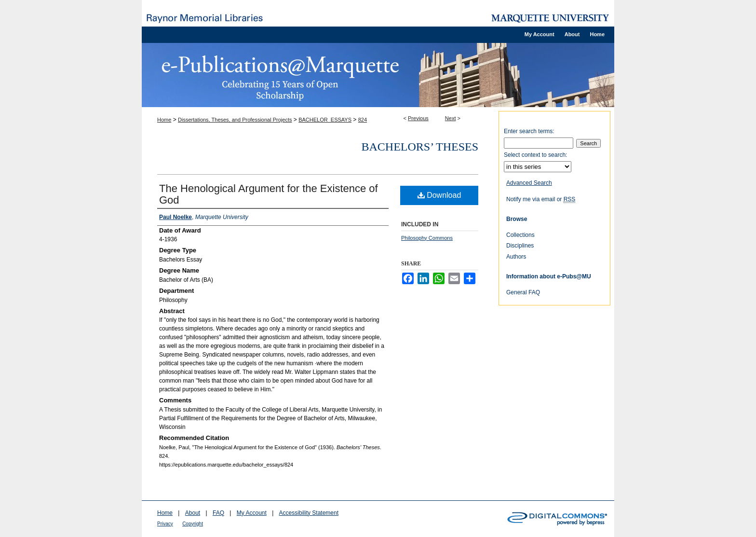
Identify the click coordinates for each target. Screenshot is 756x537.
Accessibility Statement (309, 513)
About (193, 513)
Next (451, 118)
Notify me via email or (541, 199)
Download (439, 195)
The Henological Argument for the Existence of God (269, 194)
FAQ (218, 513)
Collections (520, 235)
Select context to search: (535, 155)
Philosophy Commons (427, 238)
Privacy (165, 524)
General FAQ (523, 292)
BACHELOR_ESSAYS (325, 120)
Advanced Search (529, 183)
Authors (516, 257)
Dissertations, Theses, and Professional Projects (235, 120)
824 (363, 120)
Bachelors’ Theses (420, 147)
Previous (418, 118)
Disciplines (520, 246)
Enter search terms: (529, 131)
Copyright (193, 524)
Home (164, 120)
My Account (252, 513)
